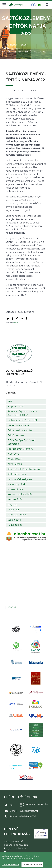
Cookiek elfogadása (32, 865)
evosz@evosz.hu (29, 811)
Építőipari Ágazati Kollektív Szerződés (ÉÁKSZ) (22, 413)
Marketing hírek (17, 484)
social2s (15, 322)
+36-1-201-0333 (28, 816)
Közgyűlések (15, 464)
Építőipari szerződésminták (23, 420)
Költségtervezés (17, 474)
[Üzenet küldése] (39, 5)
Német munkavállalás (20, 494)
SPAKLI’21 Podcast (18, 515)
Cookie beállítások (11, 865)
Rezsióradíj (13, 510)
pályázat (12, 505)
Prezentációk (15, 499)
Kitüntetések (15, 459)
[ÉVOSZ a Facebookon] (33, 5)
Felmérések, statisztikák (21, 430)
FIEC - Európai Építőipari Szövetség (21, 442)
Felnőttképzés (16, 435)
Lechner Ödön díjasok (20, 479)
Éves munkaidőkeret (19, 425)
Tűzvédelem (15, 525)
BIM (10, 402)
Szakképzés (14, 520)
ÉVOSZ (12, 607)
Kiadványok (14, 454)
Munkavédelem (16, 489)
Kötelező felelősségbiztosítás (24, 469)
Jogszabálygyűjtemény (20, 449)
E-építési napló (16, 407)
